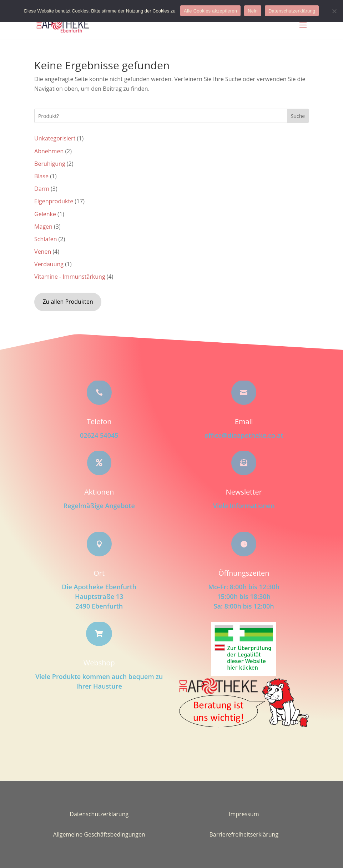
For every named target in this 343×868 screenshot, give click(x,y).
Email (244, 421)
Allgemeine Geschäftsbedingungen (99, 834)
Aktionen (99, 492)
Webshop (99, 663)
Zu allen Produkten (68, 302)
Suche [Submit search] (298, 116)
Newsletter (244, 492)
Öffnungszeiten (244, 573)
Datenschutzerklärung (99, 814)
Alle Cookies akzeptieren (210, 11)
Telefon (99, 421)
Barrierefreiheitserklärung (244, 834)
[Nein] (334, 11)
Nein (253, 11)
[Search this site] (171, 116)
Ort (99, 573)
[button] (303, 30)
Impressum (244, 814)
